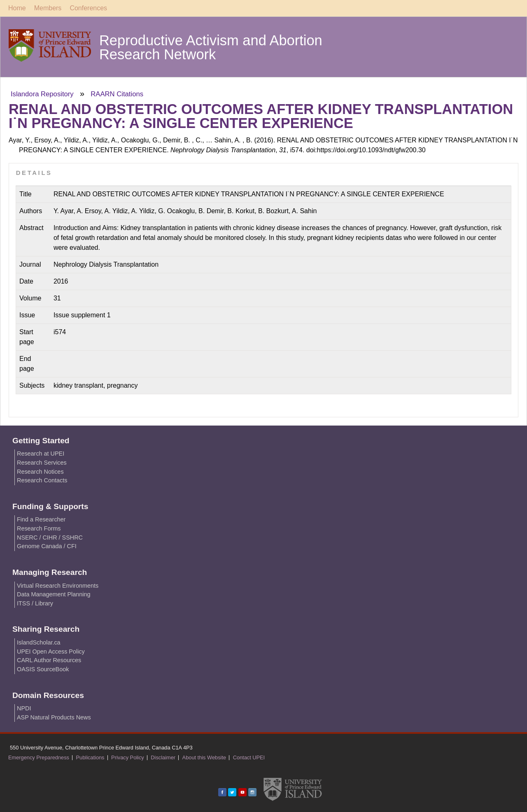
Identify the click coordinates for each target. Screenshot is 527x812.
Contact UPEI (249, 757)
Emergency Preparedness (39, 757)
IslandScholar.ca (39, 642)
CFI (72, 546)
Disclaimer (163, 757)
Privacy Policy (128, 757)
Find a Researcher (41, 519)
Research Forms (39, 528)
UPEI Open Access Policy (51, 651)
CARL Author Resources (49, 660)
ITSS (23, 603)
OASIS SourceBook (43, 669)
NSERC (27, 537)
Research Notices (40, 472)
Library (44, 603)
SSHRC (72, 537)
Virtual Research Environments (58, 586)
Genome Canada (40, 546)
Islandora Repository (42, 94)
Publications (90, 757)
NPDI (24, 708)
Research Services (42, 463)
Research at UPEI (41, 454)
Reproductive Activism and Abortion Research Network (211, 47)
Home (17, 8)
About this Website (204, 757)
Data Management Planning (54, 594)
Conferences (88, 8)
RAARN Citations (117, 94)
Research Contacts (42, 480)
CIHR (50, 537)
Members (48, 8)
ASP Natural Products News (54, 717)
